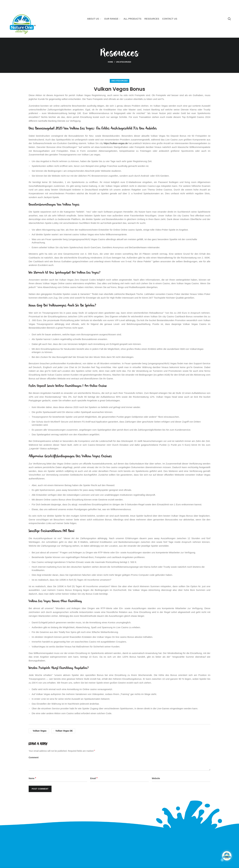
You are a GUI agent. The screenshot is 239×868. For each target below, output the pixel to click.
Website (156, 778)
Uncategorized (124, 62)
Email (94, 778)
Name (32, 778)
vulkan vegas (40, 731)
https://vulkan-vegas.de (116, 143)
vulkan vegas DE (64, 731)
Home (111, 62)
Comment (34, 757)
